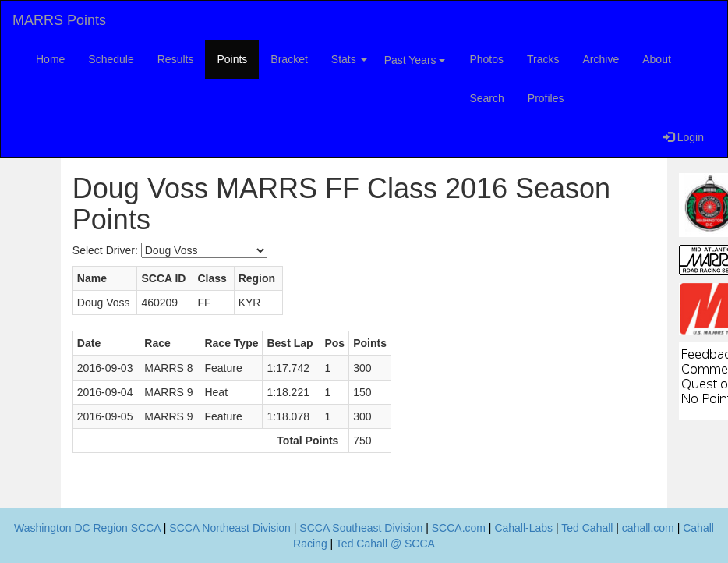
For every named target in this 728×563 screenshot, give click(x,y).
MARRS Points (59, 20)
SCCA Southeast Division (361, 528)
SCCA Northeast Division (230, 528)
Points (232, 59)
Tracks (543, 59)
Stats (349, 59)
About (657, 59)
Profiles (546, 98)
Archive (601, 59)
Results (176, 59)
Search (486, 98)
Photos (486, 59)
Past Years (415, 60)
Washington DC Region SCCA (87, 528)
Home (50, 59)
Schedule (111, 59)
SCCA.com (459, 528)
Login (684, 137)
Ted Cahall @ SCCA (385, 544)
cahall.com (648, 528)
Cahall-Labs (523, 528)
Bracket (289, 59)
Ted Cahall (587, 528)
